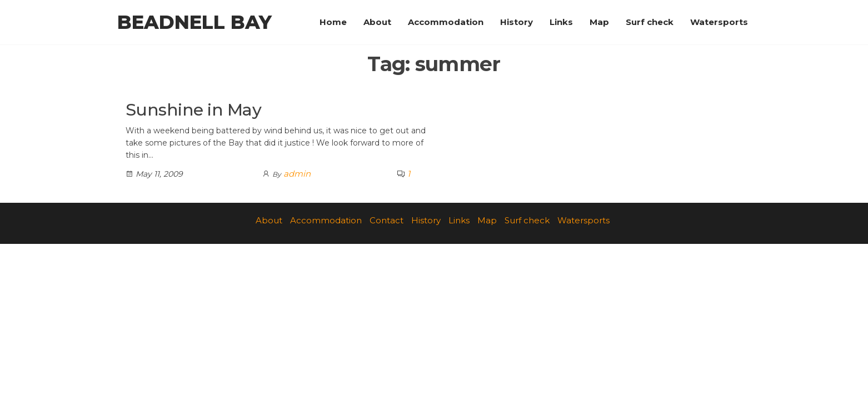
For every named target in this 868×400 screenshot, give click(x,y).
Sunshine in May (193, 110)
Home (333, 22)
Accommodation (446, 22)
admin (297, 174)
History (517, 22)
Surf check (650, 22)
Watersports (719, 22)
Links (561, 22)
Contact (386, 220)
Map (599, 22)
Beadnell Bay (194, 22)
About (377, 22)
